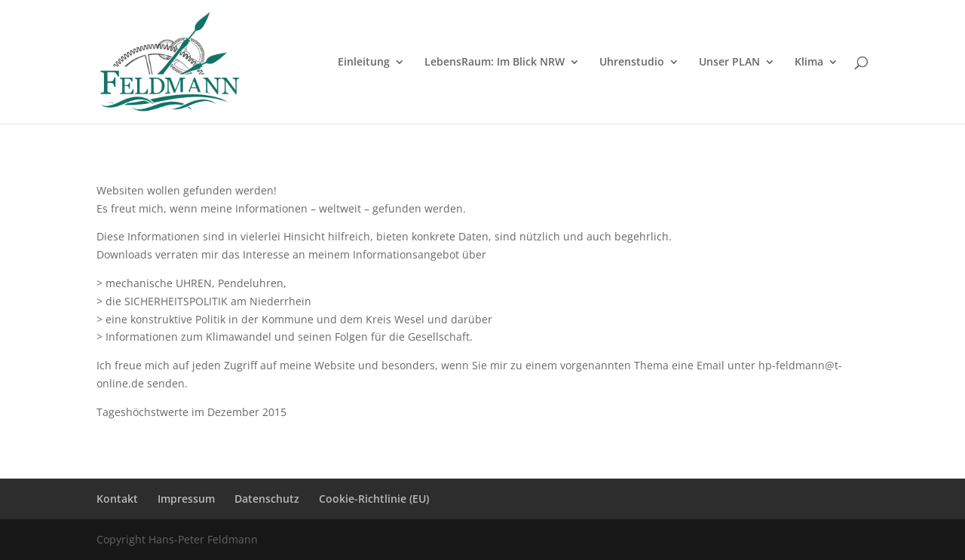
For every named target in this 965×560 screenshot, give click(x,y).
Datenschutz (267, 499)
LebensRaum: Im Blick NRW (495, 63)
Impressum (186, 499)
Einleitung (364, 63)
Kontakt (117, 499)
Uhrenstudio (632, 63)
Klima (809, 63)
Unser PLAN (729, 63)
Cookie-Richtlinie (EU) (374, 499)
